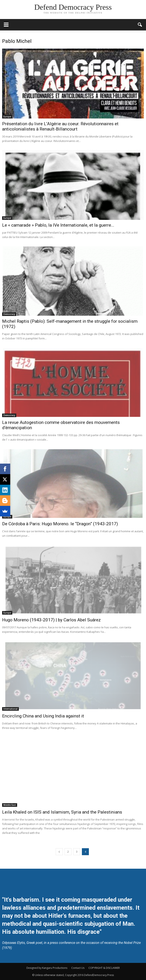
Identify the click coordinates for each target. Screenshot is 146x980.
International (10, 709)
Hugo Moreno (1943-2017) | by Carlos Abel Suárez (51, 620)
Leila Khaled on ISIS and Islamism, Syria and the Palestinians (62, 812)
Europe (7, 117)
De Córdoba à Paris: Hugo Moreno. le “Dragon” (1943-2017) (60, 524)
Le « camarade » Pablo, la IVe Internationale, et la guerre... (58, 225)
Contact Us (78, 968)
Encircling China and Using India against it (43, 716)
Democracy (9, 314)
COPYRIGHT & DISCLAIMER (104, 968)
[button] (140, 25)
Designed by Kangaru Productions (47, 968)
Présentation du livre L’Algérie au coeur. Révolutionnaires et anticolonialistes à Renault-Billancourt (60, 126)
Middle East (10, 805)
